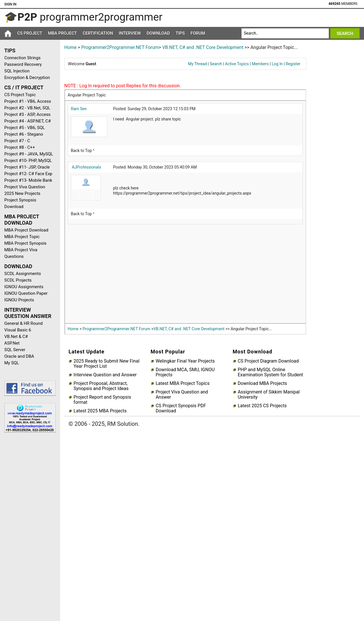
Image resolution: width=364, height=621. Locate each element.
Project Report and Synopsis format (102, 400)
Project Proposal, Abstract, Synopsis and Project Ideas (101, 386)
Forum (198, 33)
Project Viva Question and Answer (182, 395)
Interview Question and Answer (105, 375)
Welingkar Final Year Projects (185, 361)
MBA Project (62, 33)
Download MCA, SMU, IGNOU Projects (185, 372)
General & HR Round (23, 323)
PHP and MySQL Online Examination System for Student (271, 372)
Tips (180, 33)
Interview (130, 33)
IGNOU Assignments (24, 287)
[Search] (285, 33)
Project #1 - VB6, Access (28, 101)
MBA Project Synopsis (25, 243)
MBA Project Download (26, 230)
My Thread (197, 64)
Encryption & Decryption (27, 78)
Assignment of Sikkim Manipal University (269, 395)
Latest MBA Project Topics (183, 383)
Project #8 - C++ (20, 147)
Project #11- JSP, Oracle (27, 167)
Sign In (10, 4)
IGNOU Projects (19, 300)
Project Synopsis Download (20, 203)
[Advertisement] (28, 528)
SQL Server (15, 350)
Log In (277, 64)
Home (71, 47)
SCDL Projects (18, 280)
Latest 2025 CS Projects (262, 406)
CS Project (30, 33)
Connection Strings (22, 58)
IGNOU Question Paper (26, 293)
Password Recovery (23, 64)
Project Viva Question (25, 187)
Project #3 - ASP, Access (27, 114)
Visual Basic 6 (18, 330)
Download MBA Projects (262, 383)
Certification (98, 33)
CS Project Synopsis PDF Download (181, 408)
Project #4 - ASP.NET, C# (27, 121)
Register (293, 64)
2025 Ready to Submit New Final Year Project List (106, 364)
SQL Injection (17, 71)
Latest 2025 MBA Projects (100, 411)
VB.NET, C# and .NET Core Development (203, 47)
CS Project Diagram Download (268, 361)
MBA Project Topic (22, 237)
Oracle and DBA (19, 356)
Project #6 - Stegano (24, 134)
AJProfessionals (86, 167)
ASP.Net (12, 343)
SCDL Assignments (23, 274)
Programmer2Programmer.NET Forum (120, 47)
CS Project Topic (20, 95)
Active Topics (237, 64)
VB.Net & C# (16, 337)
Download (158, 33)
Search (216, 64)
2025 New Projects (22, 193)
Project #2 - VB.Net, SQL (27, 108)
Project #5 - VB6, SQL (25, 128)
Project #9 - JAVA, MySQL (29, 154)
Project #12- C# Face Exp (28, 174)
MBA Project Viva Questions (21, 253)
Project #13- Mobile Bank (28, 180)
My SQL (12, 363)
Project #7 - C (17, 141)
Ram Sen (79, 109)
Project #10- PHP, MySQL (28, 161)
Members (260, 64)
